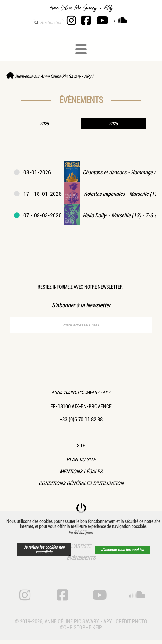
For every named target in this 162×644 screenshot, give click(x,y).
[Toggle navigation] (81, 49)
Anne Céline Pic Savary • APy (81, 392)
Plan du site (81, 460)
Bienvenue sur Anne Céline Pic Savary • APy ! (50, 76)
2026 (113, 124)
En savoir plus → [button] (83, 533)
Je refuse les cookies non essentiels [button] (44, 549)
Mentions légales (81, 471)
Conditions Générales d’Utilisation (81, 483)
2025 (44, 124)
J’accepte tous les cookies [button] (123, 550)
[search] (48, 23)
